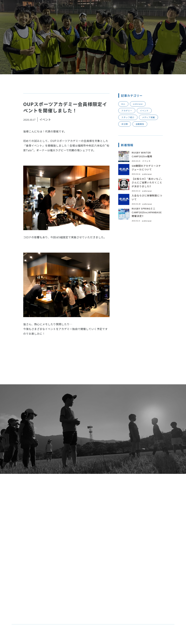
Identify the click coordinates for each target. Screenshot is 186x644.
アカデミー (127, 111)
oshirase (138, 104)
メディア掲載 (148, 117)
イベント (144, 111)
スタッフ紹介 (128, 117)
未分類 (125, 124)
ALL (123, 104)
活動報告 (140, 124)
